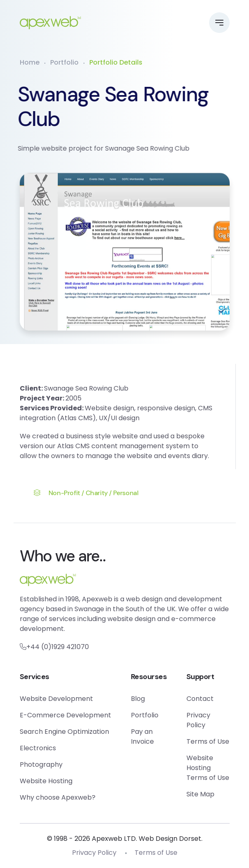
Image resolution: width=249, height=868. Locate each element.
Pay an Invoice (142, 737)
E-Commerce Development (65, 715)
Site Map (200, 794)
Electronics (38, 748)
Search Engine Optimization (64, 732)
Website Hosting (46, 781)
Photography (41, 764)
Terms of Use (208, 741)
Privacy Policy (198, 720)
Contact (200, 699)
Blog (138, 699)
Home (30, 62)
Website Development (56, 699)
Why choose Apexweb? (58, 797)
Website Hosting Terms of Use (208, 768)
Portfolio (64, 62)
